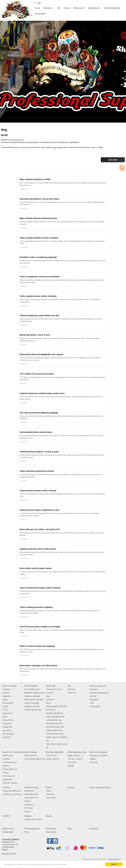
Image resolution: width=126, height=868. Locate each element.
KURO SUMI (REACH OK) (55, 717)
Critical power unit (10, 762)
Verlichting (29, 808)
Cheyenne (6, 689)
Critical (5, 706)
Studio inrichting (31, 787)
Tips (69, 686)
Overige (71, 766)
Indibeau (28, 816)
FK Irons (6, 773)
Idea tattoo (50, 794)
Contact (67, 8)
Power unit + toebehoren (13, 752)
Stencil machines (31, 755)
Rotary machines (53, 759)
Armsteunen (29, 804)
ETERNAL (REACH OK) (54, 730)
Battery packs (8, 755)
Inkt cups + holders (75, 759)
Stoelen (27, 801)
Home (38, 8)
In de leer (6, 787)
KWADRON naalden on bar (35, 693)
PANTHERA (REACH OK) (55, 727)
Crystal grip (94, 700)
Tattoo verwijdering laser (100, 787)
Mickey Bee (7, 723)
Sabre (5, 717)
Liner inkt (50, 693)
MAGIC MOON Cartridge (34, 700)
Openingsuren (94, 8)
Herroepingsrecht (32, 829)
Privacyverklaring (114, 859)
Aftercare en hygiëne (98, 752)
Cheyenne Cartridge (32, 696)
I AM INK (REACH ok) (54, 720)
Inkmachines (8, 727)
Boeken (49, 787)
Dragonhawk (7, 713)
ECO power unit (9, 776)
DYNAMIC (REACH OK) (54, 713)
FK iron (5, 710)
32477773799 (10, 854)
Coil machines (52, 755)
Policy (27, 832)
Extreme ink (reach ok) (55, 734)
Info (59, 8)
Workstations (29, 791)
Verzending (51, 829)
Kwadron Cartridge (32, 703)
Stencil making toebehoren (35, 759)
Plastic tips (72, 693)
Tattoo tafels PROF (31, 794)
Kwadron (6, 693)
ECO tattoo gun (8, 734)
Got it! (114, 864)
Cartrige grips (95, 706)
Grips (92, 703)
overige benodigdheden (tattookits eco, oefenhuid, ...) (12, 794)
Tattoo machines (10, 686)
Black (48, 696)
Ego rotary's (7, 730)
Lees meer (113, 160)
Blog (69, 829)
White (48, 703)
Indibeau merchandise (33, 819)
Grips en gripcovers (98, 686)
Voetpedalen (7, 779)
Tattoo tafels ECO (31, 798)
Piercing (71, 787)
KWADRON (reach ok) (54, 723)
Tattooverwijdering (112, 8)
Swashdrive (7, 696)
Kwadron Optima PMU (33, 710)
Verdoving (94, 762)
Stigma (5, 700)
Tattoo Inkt (51, 686)
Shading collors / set (54, 689)
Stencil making (30, 752)
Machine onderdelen (55, 752)
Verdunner (50, 700)
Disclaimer (94, 829)
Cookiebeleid (8, 832)
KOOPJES (6, 816)
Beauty (49, 816)
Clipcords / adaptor (10, 783)
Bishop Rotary (8, 703)
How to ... (50, 791)
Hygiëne (93, 759)
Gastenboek (40, 14)
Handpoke (7, 737)
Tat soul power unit (10, 769)
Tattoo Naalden (31, 686)
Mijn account (79, 8)
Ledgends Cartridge (32, 706)
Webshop (49, 8)
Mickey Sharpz (8, 720)
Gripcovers (94, 689)
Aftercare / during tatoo (99, 755)
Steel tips (71, 689)
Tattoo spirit (51, 798)
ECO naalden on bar (32, 689)
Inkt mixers (72, 762)
